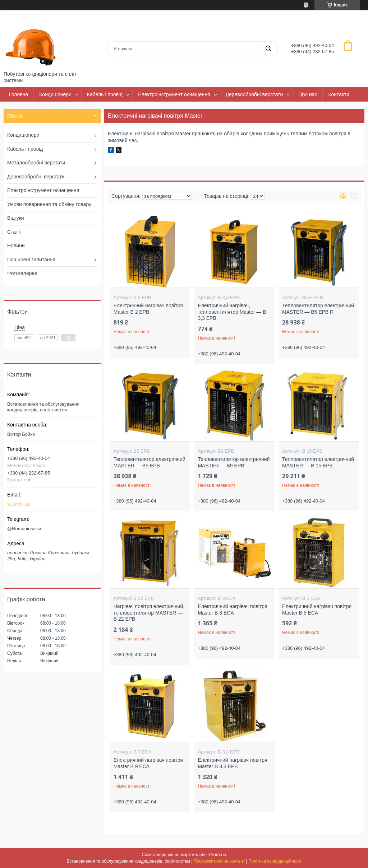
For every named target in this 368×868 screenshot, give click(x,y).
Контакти (339, 94)
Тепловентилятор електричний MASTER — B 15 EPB (318, 462)
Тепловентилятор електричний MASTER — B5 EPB (149, 462)
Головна (19, 94)
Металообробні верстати (36, 163)
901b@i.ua (19, 504)
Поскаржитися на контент (219, 861)
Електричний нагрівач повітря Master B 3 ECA (232, 610)
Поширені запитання (31, 260)
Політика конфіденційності (275, 861)
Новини (16, 246)
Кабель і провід (105, 94)
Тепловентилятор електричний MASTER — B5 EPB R (318, 309)
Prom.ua (218, 855)
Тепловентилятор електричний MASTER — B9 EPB (234, 462)
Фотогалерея (22, 273)
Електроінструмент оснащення (174, 94)
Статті (14, 232)
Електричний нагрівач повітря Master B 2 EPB (148, 309)
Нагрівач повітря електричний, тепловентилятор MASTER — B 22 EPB (149, 613)
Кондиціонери (55, 94)
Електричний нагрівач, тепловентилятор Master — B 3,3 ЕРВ (232, 312)
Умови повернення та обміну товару (49, 204)
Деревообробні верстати (254, 94)
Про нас (308, 94)
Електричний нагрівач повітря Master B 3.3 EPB (232, 763)
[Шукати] (268, 49)
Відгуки (16, 218)
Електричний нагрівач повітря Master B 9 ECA (148, 763)
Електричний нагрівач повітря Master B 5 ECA (317, 610)
